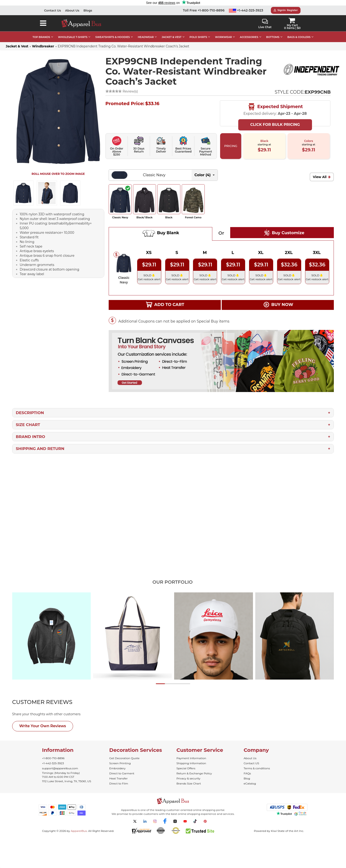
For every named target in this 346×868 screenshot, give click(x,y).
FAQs (247, 773)
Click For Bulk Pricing (275, 125)
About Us (72, 10)
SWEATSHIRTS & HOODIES (113, 37)
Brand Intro (31, 437)
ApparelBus (79, 831)
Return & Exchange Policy (194, 773)
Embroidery (118, 768)
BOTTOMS (273, 37)
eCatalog (250, 783)
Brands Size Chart (189, 783)
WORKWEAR (223, 37)
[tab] (51, 702)
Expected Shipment (275, 107)
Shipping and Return (40, 449)
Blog (247, 778)
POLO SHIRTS (198, 37)
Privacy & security (188, 778)
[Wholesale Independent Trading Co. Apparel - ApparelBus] (311, 70)
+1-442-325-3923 (246, 10)
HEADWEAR (146, 37)
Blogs (88, 10)
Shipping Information (191, 763)
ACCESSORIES (249, 37)
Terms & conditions (257, 768)
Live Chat (265, 24)
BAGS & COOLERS (299, 37)
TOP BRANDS (41, 37)
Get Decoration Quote (125, 758)
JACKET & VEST (172, 37)
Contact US (251, 763)
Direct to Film (119, 783)
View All (320, 177)
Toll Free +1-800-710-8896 (204, 10)
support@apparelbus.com (60, 768)
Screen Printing (120, 763)
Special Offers (186, 768)
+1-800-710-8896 (53, 758)
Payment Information (191, 758)
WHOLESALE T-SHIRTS (73, 37)
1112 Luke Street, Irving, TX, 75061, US (67, 781)
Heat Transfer (119, 778)
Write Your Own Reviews (43, 726)
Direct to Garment (122, 773)
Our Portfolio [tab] (172, 582)
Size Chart (28, 425)
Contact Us (52, 10)
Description (30, 413)
